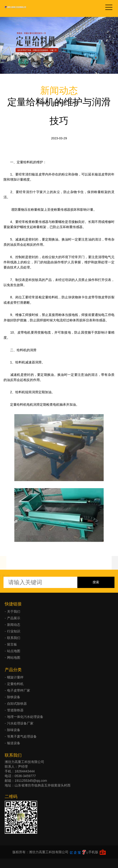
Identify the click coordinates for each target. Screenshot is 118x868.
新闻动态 (59, 103)
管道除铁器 (15, 710)
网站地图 (14, 658)
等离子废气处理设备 (22, 736)
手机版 (93, 852)
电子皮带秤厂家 (19, 690)
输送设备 (14, 743)
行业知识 (14, 631)
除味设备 (14, 730)
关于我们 (14, 611)
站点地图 (14, 651)
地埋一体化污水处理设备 (25, 717)
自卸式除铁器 (17, 704)
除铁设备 (14, 697)
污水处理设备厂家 (20, 723)
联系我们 (14, 638)
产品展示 (14, 618)
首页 (43, 103)
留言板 (12, 644)
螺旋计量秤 (15, 677)
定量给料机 (15, 684)
